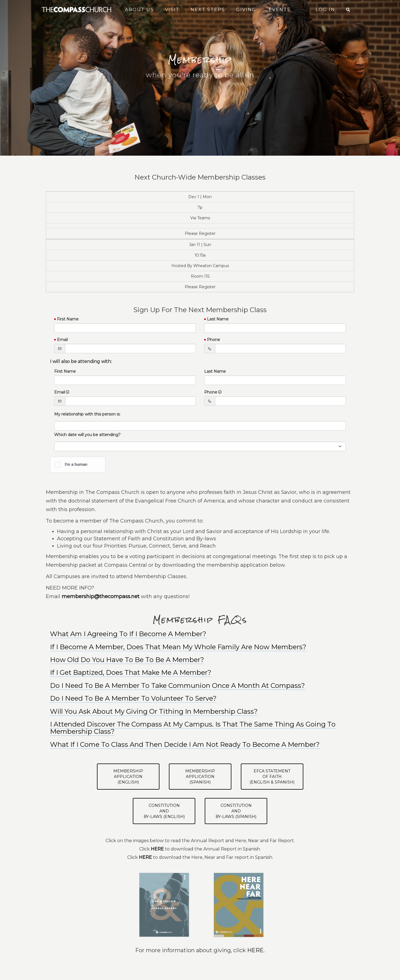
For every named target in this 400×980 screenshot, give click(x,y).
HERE (255, 950)
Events (280, 10)
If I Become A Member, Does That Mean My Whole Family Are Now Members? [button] (178, 647)
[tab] (200, 647)
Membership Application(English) (128, 777)
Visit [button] (172, 10)
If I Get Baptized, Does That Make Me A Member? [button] (131, 672)
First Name (68, 319)
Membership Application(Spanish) (200, 777)
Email (62, 340)
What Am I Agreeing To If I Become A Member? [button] (128, 634)
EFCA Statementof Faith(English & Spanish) (272, 777)
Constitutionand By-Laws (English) (164, 811)
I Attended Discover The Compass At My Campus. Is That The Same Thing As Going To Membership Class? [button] (193, 728)
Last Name (218, 319)
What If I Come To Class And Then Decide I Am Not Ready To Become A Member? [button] (185, 744)
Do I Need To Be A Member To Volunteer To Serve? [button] (133, 698)
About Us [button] (139, 10)
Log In (325, 10)
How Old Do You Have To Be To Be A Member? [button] (127, 660)
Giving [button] (246, 10)
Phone (213, 340)
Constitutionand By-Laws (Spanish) (236, 811)
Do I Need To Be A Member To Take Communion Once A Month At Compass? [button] (177, 686)
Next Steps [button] (208, 10)
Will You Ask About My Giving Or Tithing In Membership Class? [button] (154, 711)
